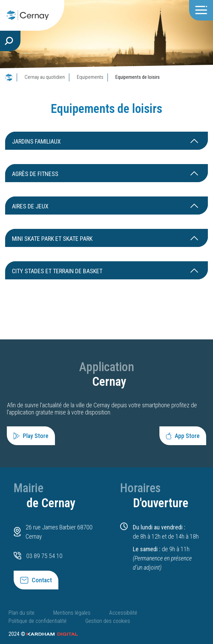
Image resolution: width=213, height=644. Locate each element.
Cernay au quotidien (45, 77)
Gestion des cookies (108, 621)
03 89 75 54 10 (44, 556)
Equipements (90, 77)
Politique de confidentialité (38, 621)
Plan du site (22, 613)
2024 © (43, 634)
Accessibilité (123, 613)
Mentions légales (72, 613)
